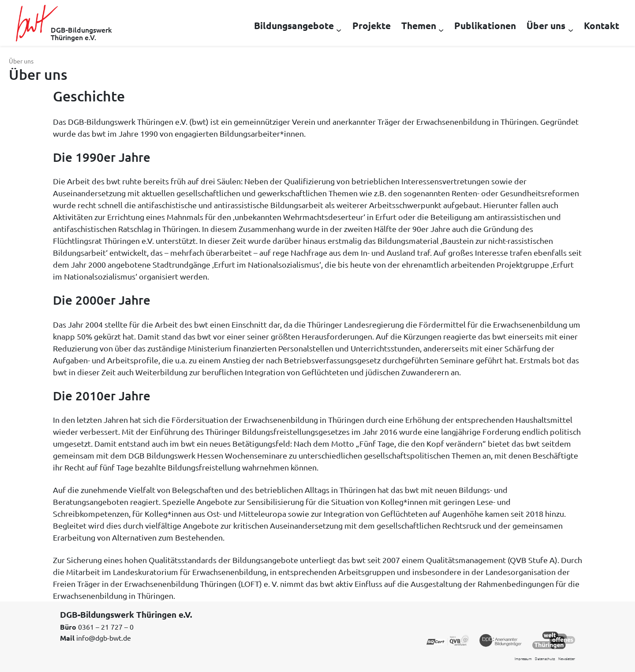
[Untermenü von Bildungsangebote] (339, 30)
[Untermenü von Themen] (441, 30)
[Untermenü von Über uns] (571, 30)
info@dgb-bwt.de (104, 638)
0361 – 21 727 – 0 (106, 627)
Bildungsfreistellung (204, 467)
